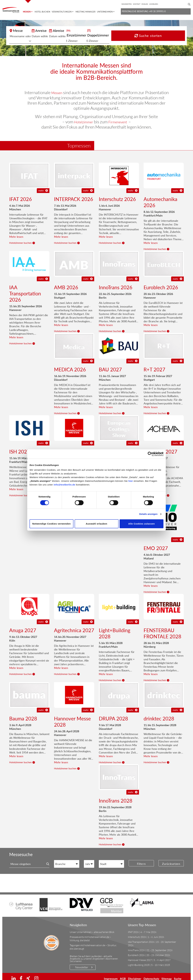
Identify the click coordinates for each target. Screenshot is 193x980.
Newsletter (82, 963)
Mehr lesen (16, 232)
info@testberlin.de (64, 485)
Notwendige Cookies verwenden (52, 524)
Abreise (83, 31)
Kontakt (137, 4)
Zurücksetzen (171, 859)
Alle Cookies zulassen (141, 524)
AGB (123, 974)
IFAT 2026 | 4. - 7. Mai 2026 (142, 927)
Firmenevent (120, 117)
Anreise (60, 31)
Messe (18, 31)
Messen (27, 12)
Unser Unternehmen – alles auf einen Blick (92, 927)
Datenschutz (151, 974)
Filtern (141, 859)
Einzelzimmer (111, 31)
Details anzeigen (148, 514)
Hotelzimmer (81, 117)
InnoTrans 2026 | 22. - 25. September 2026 (150, 946)
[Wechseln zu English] (145, 4)
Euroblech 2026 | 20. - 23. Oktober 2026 (149, 950)
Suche (178, 974)
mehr (43, 186)
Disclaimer (135, 974)
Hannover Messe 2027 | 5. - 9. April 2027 (149, 955)
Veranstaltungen (62, 12)
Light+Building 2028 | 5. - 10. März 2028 (149, 960)
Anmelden (154, 4)
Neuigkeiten (127, 4)
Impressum (111, 974)
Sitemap (167, 974)
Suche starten (169, 33)
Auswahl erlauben (96, 524)
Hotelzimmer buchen (20, 238)
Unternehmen (105, 12)
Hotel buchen (42, 12)
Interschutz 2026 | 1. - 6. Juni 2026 (146, 932)
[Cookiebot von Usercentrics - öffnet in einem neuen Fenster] (150, 454)
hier (131, 481)
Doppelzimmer (137, 31)
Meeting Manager (85, 12)
